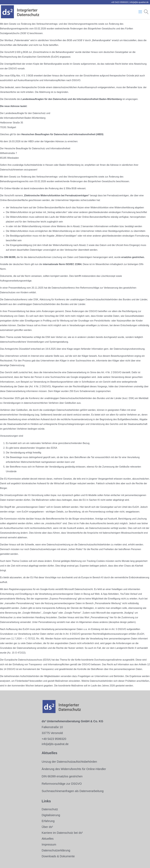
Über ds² (47, 827)
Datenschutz (50, 809)
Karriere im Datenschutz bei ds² (62, 833)
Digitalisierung (51, 815)
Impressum (49, 844)
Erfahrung (48, 821)
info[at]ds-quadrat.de (139, 2)
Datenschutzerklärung (56, 850)
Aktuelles (48, 839)
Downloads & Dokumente (58, 856)
